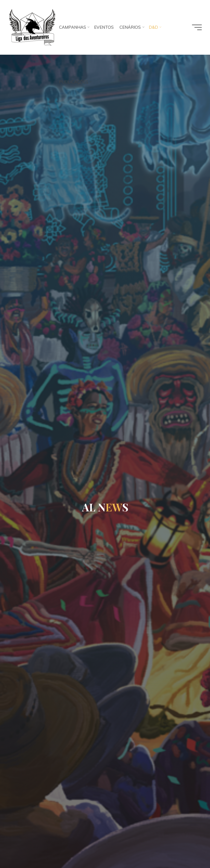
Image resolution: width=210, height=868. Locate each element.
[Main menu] (197, 27)
